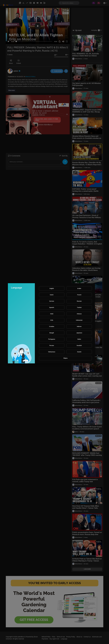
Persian (52, 345)
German (52, 301)
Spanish (52, 307)
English (52, 288)
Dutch (52, 295)
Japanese (79, 333)
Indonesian (79, 320)
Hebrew (79, 326)
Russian (79, 301)
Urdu (52, 320)
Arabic (79, 288)
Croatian (52, 326)
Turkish (79, 307)
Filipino (65, 358)
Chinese (79, 314)
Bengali (52, 333)
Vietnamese (52, 352)
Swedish (79, 345)
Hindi (52, 314)
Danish (79, 352)
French (79, 295)
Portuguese (52, 339)
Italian (79, 339)
